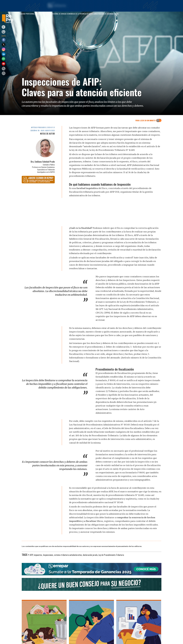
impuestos (38, 555)
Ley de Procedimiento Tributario (111, 555)
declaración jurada (90, 555)
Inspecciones (48, 555)
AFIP (31, 555)
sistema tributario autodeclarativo (68, 555)
